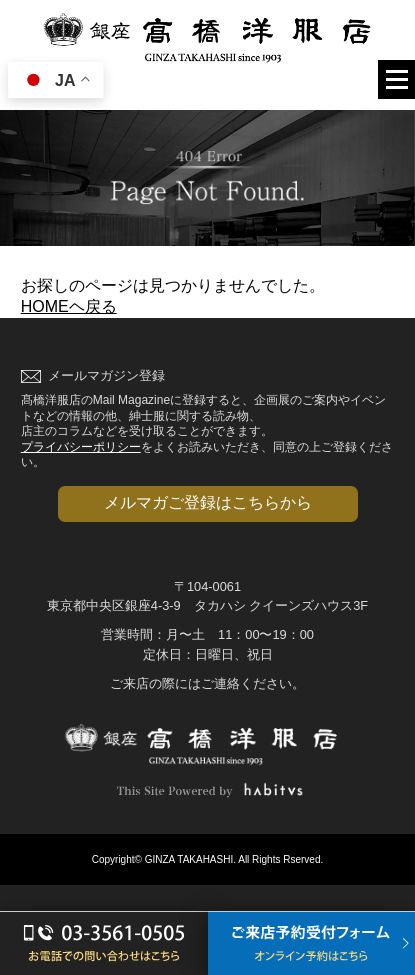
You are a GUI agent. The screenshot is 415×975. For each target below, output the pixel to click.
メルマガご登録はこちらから (208, 502)
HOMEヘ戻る (69, 306)
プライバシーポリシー (81, 447)
